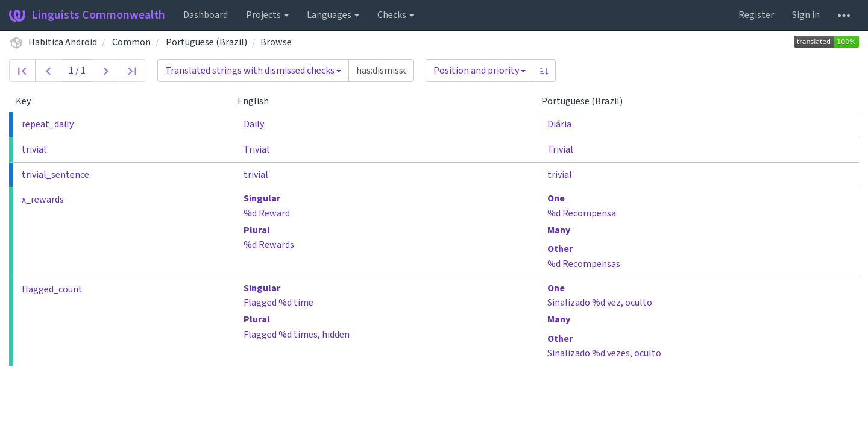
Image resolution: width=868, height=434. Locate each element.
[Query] (381, 71)
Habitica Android (63, 42)
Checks (396, 15)
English (258, 101)
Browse (276, 42)
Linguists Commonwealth (87, 15)
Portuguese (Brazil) (206, 42)
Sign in (806, 15)
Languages (333, 15)
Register (756, 15)
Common (131, 42)
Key (28, 101)
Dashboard (206, 15)
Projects (267, 15)
